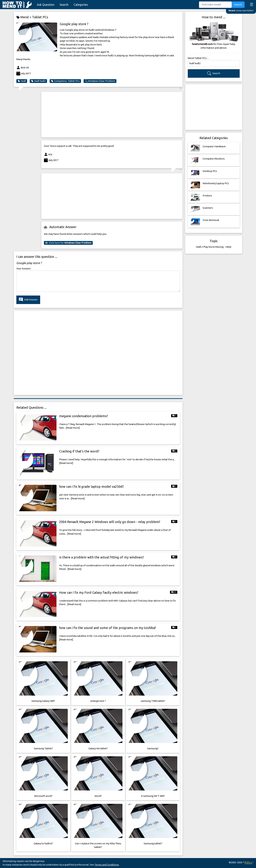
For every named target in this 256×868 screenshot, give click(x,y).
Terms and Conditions (107, 865)
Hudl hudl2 (38, 81)
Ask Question (46, 5)
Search (64, 5)
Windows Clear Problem (100, 81)
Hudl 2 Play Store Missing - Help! (214, 247)
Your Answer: (24, 269)
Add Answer (28, 300)
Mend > (24, 17)
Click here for (68, 243)
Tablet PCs (40, 17)
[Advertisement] (112, 115)
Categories (81, 5)
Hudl (22, 81)
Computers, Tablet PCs (65, 81)
